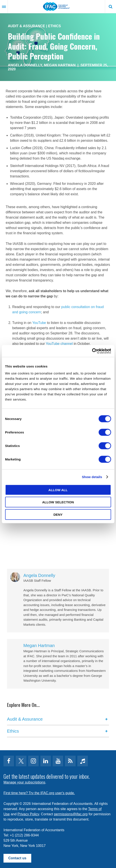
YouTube (39, 323)
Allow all (58, 490)
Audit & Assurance (26, 26)
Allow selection (58, 502)
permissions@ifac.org (71, 814)
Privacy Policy (28, 814)
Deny (58, 514)
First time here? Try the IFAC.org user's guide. (39, 793)
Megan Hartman (60, 65)
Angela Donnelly (25, 65)
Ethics (55, 26)
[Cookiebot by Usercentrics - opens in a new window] (92, 351)
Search (111, 7)
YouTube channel (59, 344)
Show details (92, 477)
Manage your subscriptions (24, 782)
